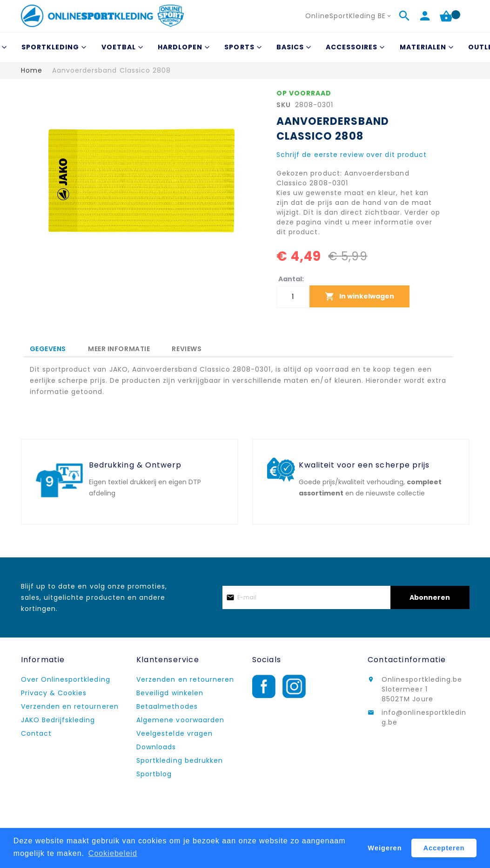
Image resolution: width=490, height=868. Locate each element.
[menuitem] (53, 47)
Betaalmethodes (167, 706)
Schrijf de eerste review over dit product (352, 155)
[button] (349, 16)
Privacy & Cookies (54, 693)
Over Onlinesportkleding (66, 679)
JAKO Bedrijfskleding (58, 720)
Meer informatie (119, 347)
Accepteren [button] (444, 848)
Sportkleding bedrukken (180, 760)
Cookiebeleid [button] (113, 853)
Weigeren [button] (385, 848)
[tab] (48, 349)
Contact (36, 733)
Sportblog (154, 774)
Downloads (156, 747)
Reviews (187, 347)
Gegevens (48, 349)
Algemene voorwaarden (180, 720)
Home (32, 70)
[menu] (245, 47)
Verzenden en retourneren (70, 706)
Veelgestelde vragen (175, 733)
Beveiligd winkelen (170, 693)
